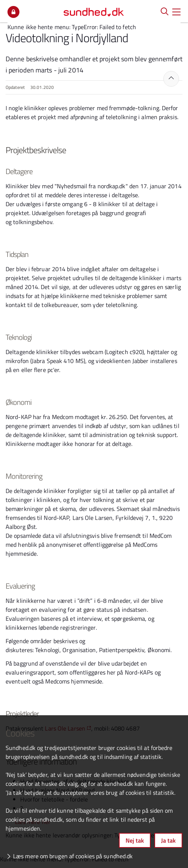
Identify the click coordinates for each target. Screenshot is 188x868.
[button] (176, 11)
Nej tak (135, 840)
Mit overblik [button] (13, 12)
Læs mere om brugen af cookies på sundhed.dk (73, 856)
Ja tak (168, 840)
